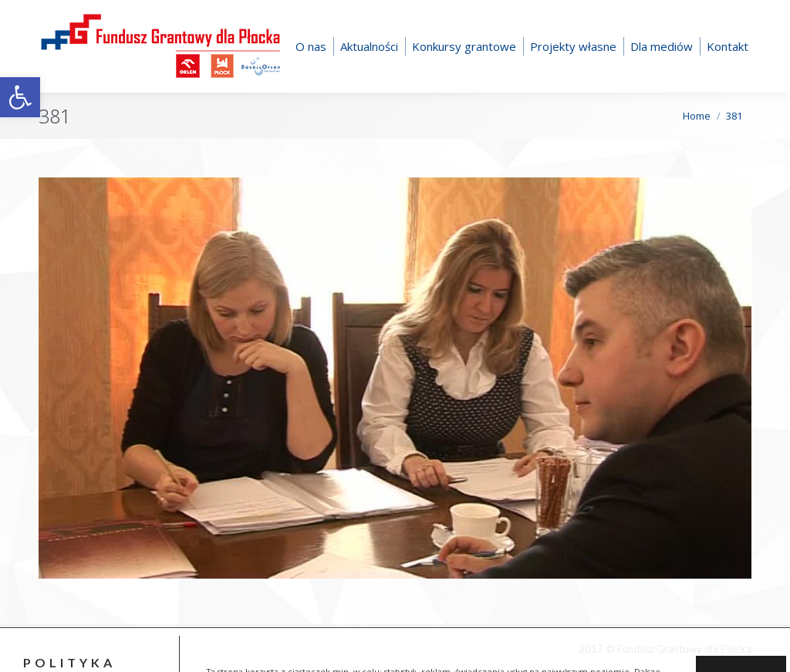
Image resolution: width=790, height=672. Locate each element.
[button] (20, 97)
